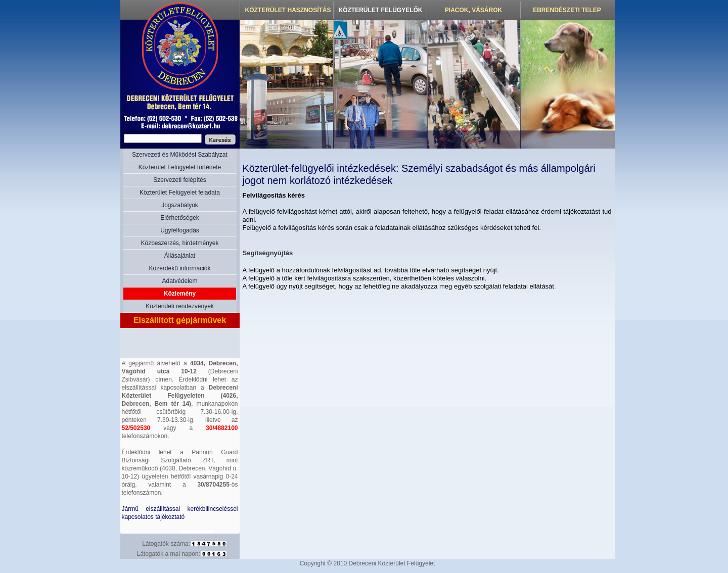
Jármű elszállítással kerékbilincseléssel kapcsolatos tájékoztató (180, 513)
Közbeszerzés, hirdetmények (179, 243)
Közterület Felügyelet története (180, 167)
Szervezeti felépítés (180, 180)
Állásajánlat (180, 256)
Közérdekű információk (179, 268)
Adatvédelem (179, 281)
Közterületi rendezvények (180, 306)
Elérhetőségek (180, 218)
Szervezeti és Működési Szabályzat (180, 155)
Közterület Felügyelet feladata (180, 193)
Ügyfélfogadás (180, 230)
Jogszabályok (180, 205)
